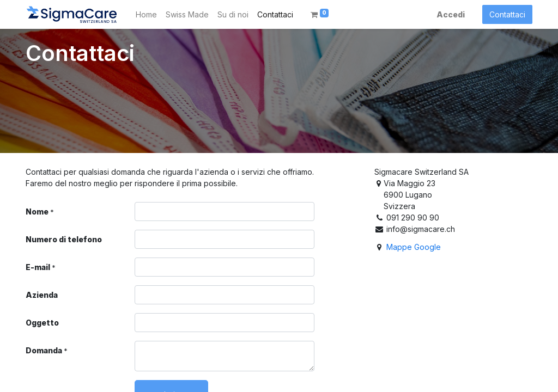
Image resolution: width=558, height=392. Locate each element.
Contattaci (507, 14)
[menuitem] (146, 14)
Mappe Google (414, 247)
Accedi (451, 14)
